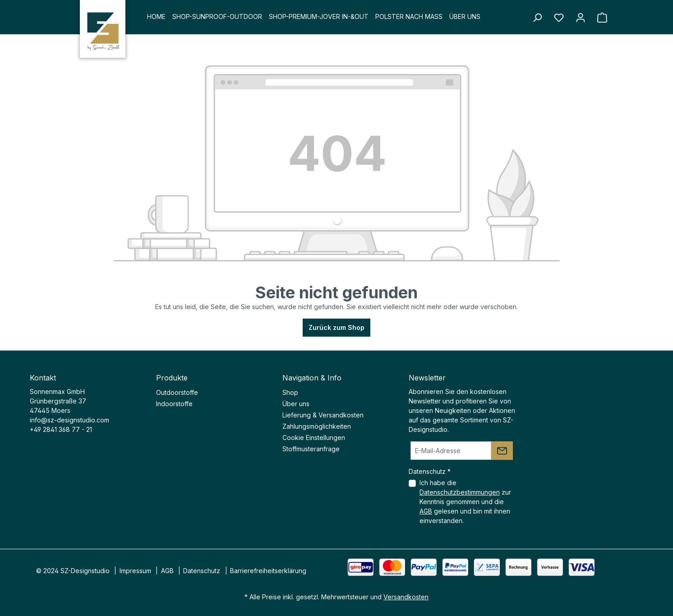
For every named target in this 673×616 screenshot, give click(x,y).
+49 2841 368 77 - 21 (61, 429)
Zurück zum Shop (336, 327)
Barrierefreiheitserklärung (268, 571)
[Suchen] (537, 18)
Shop (290, 392)
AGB (426, 511)
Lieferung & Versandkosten (323, 415)
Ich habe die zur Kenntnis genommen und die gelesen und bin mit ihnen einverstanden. (465, 502)
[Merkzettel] (559, 18)
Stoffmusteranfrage (311, 449)
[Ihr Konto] (581, 18)
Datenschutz (202, 571)
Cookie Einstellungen (314, 438)
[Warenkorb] (617, 18)
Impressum (135, 571)
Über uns (296, 404)
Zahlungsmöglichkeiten (317, 426)
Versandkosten (406, 597)
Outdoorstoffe (177, 392)
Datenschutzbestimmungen (460, 492)
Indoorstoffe (174, 404)
